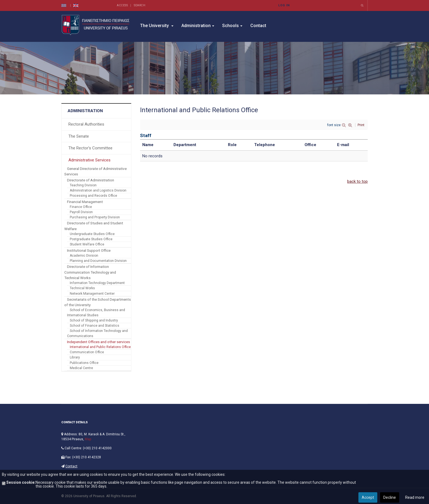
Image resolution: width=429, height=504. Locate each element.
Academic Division (84, 256)
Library (75, 357)
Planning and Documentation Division (98, 261)
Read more (415, 497)
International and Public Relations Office (100, 347)
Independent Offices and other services (98, 342)
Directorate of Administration (91, 180)
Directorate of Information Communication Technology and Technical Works (90, 272)
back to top (357, 181)
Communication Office (87, 352)
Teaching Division (83, 185)
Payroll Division (81, 212)
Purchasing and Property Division (95, 217)
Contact (258, 26)
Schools (232, 26)
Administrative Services (89, 160)
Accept (368, 497)
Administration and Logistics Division (98, 190)
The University (157, 26)
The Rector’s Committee (90, 148)
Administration (198, 26)
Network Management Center (92, 294)
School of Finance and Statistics (95, 326)
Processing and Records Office (93, 196)
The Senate (79, 136)
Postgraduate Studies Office (91, 239)
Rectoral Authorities (86, 124)
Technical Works (82, 288)
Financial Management (85, 202)
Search (140, 5)
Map (88, 439)
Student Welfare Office (87, 244)
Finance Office (81, 207)
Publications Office (84, 363)
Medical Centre (81, 368)
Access (122, 5)
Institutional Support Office (89, 250)
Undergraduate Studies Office (92, 234)
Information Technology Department (97, 283)
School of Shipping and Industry (94, 320)
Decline (390, 497)
